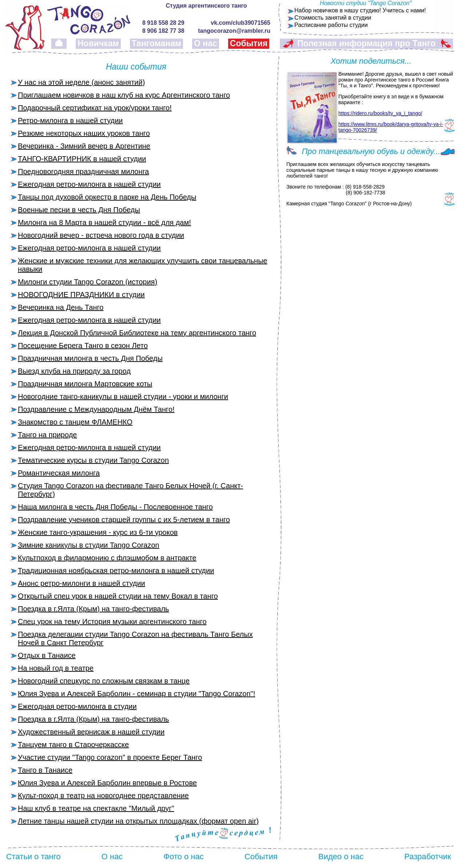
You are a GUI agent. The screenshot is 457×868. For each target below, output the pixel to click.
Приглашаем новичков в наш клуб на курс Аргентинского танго (124, 95)
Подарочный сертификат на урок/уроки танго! (95, 108)
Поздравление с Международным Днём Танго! (96, 409)
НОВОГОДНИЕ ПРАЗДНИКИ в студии (81, 295)
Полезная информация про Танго (366, 43)
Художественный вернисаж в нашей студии (91, 732)
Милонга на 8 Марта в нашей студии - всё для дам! (104, 222)
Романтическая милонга (59, 473)
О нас (206, 43)
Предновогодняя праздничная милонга (83, 171)
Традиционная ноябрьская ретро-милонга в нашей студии (116, 571)
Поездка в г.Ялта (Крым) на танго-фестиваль (94, 609)
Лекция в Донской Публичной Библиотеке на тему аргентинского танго (137, 333)
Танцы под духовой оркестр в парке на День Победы (107, 197)
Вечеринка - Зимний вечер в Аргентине (84, 146)
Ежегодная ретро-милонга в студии (77, 706)
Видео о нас (341, 857)
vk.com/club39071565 (241, 23)
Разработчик (428, 857)
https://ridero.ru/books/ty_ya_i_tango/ (380, 113)
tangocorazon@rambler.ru (234, 31)
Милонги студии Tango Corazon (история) (88, 282)
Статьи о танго (33, 857)
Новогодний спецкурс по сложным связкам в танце (104, 681)
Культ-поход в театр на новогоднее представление (103, 796)
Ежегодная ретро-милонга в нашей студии (89, 184)
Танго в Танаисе (45, 770)
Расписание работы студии (331, 25)
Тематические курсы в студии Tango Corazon (93, 460)
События (249, 43)
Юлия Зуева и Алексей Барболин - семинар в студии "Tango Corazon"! (136, 694)
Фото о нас (183, 857)
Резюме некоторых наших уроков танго (84, 133)
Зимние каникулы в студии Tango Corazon (89, 545)
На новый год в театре (56, 668)
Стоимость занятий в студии (333, 18)
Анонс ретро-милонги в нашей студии (82, 583)
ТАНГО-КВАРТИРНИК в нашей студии (82, 159)
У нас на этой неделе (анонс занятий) (81, 82)
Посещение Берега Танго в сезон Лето (83, 346)
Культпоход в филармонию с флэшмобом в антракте (107, 558)
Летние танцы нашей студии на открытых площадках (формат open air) (138, 821)
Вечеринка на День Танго (61, 307)
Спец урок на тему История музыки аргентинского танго (112, 622)
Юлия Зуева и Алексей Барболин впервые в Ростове (107, 783)
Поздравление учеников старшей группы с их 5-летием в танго (124, 520)
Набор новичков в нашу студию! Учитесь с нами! (360, 10)
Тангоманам (156, 43)
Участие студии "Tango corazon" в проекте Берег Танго (110, 757)
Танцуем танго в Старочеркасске (73, 745)
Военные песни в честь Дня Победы (79, 210)
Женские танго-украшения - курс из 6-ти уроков (98, 532)
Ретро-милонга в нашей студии (70, 121)
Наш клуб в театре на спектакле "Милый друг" (96, 808)
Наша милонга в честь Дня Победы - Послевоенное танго (115, 507)
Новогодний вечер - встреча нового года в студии (101, 235)
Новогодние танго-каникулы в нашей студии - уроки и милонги (123, 396)
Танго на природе (47, 435)
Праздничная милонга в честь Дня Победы (90, 358)
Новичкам (98, 43)
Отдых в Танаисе (47, 655)
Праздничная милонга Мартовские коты (85, 384)
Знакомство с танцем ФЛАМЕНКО (75, 422)
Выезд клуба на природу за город (74, 371)
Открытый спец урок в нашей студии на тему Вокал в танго (118, 596)
